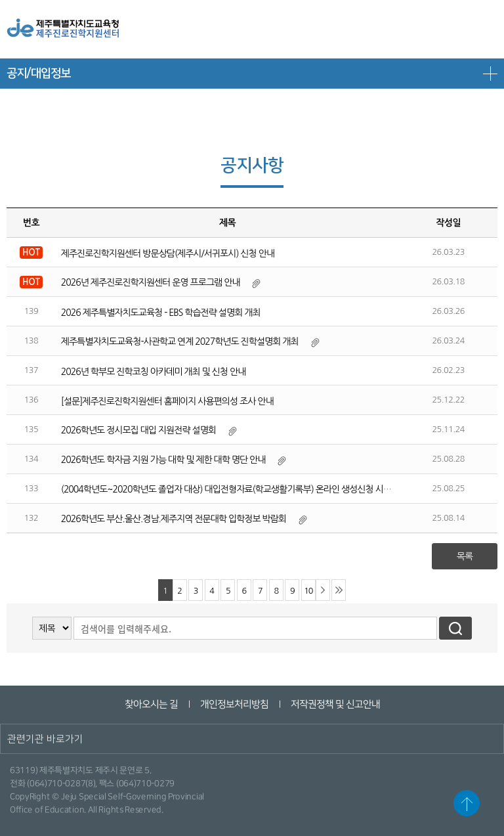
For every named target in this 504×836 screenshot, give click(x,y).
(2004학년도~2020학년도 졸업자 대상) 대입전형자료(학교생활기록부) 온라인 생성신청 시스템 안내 (239, 489)
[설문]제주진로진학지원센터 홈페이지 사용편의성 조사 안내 (167, 401)
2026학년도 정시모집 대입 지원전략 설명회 (138, 430)
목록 (465, 556)
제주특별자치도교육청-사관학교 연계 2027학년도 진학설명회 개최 (180, 341)
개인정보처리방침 (234, 704)
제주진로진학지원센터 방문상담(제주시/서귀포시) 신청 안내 (168, 253)
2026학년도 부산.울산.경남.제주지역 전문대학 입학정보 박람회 (174, 519)
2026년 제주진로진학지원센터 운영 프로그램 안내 (151, 282)
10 (308, 591)
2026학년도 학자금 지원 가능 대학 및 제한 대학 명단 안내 (163, 460)
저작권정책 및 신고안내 (335, 704)
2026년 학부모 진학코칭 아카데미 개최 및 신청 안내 (153, 372)
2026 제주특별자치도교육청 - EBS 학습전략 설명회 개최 (161, 313)
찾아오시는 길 (151, 704)
